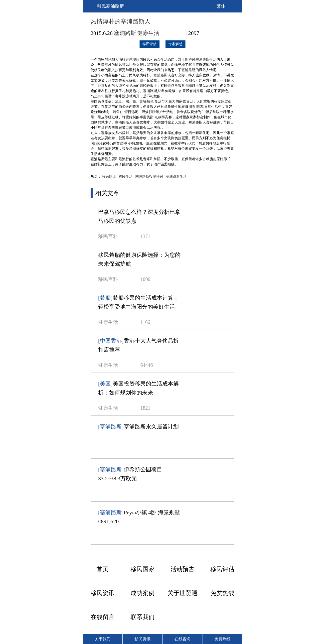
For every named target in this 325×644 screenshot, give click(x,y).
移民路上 (109, 177)
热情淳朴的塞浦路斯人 (121, 21)
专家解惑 (175, 44)
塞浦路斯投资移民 (149, 177)
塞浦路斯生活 (206, 60)
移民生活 (126, 177)
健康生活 (148, 33)
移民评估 (150, 44)
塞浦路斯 (125, 33)
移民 (192, 60)
